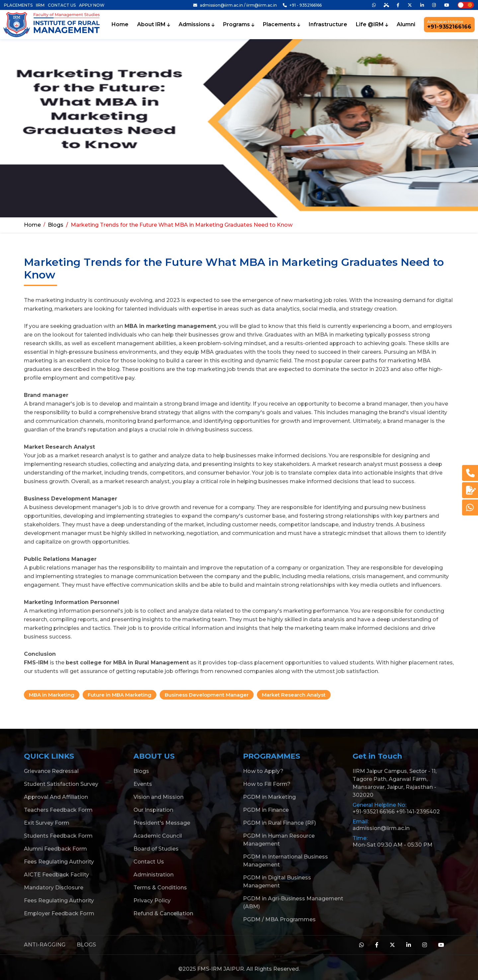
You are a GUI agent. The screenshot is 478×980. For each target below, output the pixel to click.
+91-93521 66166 (374, 812)
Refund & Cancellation (163, 913)
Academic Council (158, 836)
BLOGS (86, 945)
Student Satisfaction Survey (61, 784)
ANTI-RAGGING (45, 945)
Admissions (197, 25)
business (414, 507)
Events (143, 784)
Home (120, 25)
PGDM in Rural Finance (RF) (279, 823)
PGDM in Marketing (269, 797)
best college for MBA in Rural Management (127, 663)
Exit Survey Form (47, 823)
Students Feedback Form (58, 836)
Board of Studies (156, 849)
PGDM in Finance (266, 810)
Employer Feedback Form (59, 913)
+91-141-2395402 (418, 812)
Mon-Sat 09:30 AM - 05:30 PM (393, 845)
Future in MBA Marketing (119, 695)
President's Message (162, 823)
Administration (154, 875)
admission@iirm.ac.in (381, 828)
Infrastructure (328, 25)
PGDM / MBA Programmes (279, 919)
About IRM (154, 25)
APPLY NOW (92, 5)
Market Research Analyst (294, 695)
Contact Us (149, 862)
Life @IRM (372, 25)
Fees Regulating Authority (59, 862)
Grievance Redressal (51, 771)
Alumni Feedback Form (55, 849)
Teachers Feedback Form (58, 810)
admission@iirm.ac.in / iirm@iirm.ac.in (235, 5)
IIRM (40, 5)
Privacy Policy (152, 901)
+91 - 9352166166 (302, 5)
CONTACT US (62, 5)
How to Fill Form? (267, 784)
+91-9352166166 (449, 25)
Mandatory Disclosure (54, 888)
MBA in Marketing (52, 695)
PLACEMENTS (18, 5)
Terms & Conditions (160, 888)
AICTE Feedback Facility (56, 875)
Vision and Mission (159, 797)
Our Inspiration (153, 810)
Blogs (56, 225)
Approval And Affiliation (56, 797)
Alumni (406, 25)
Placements (281, 25)
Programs (239, 25)
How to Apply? (263, 771)
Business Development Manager (207, 695)
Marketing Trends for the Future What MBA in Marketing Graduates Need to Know (182, 225)
